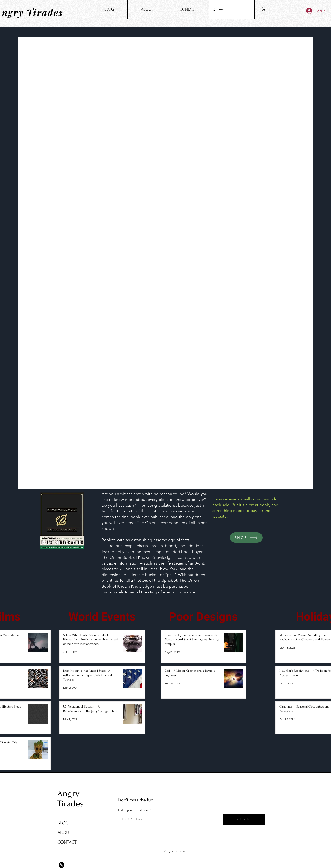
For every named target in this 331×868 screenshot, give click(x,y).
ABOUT (64, 833)
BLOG (63, 823)
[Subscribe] (244, 820)
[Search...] (231, 9)
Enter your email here (134, 810)
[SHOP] (246, 538)
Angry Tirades (70, 799)
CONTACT (67, 842)
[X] (264, 9)
